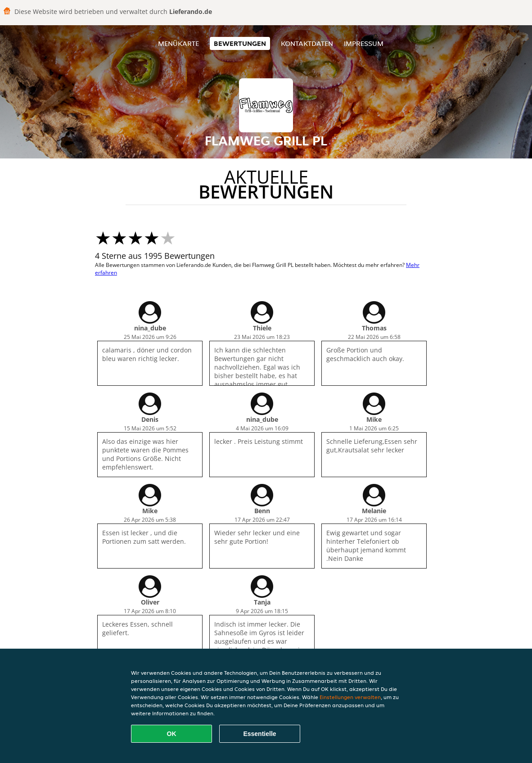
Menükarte (178, 43)
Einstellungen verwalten (350, 697)
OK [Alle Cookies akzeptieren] (172, 734)
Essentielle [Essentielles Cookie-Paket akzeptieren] (259, 734)
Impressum (364, 43)
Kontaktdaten (307, 43)
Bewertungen (240, 43)
